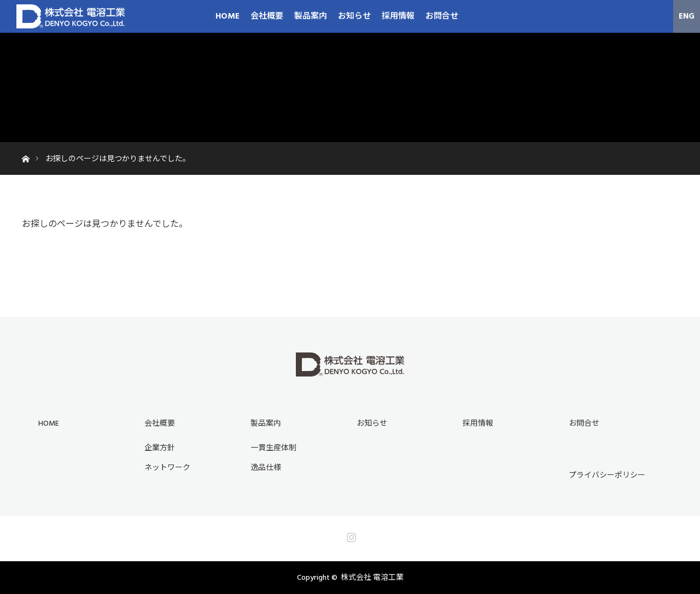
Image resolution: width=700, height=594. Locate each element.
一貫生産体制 (273, 448)
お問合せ (442, 16)
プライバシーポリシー (607, 475)
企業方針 (160, 448)
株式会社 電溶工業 (372, 578)
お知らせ (354, 16)
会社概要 (267, 16)
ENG (687, 16)
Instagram (350, 535)
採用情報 (398, 16)
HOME (227, 16)
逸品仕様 (266, 468)
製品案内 (311, 16)
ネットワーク (167, 468)
